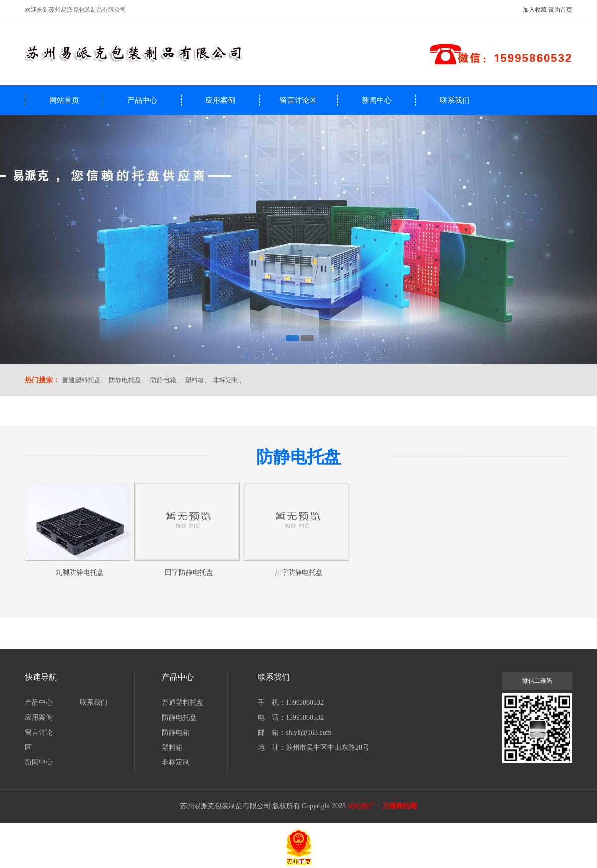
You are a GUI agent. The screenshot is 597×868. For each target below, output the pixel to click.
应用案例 (220, 100)
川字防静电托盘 (298, 573)
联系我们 (455, 100)
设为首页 (560, 10)
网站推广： (365, 806)
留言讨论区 (298, 100)
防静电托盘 (125, 380)
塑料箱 (194, 380)
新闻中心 (377, 100)
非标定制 (226, 380)
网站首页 (64, 100)
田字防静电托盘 (189, 573)
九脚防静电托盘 (80, 573)
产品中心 (142, 100)
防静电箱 (163, 380)
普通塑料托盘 (81, 380)
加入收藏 (535, 10)
